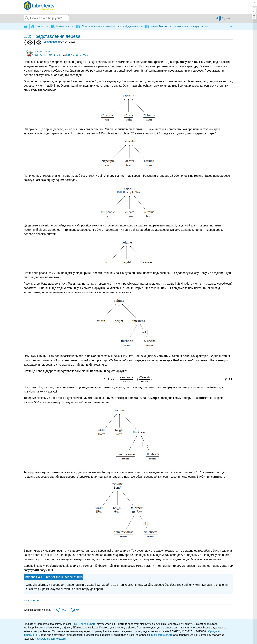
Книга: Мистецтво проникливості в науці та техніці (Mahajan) (185, 26)
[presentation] (128, 379)
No (77, 610)
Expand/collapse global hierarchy (28, 27)
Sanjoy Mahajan (43, 51)
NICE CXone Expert (84, 624)
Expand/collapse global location (231, 26)
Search (27, 18)
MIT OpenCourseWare (77, 55)
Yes (63, 610)
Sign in (226, 18)
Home (38, 26)
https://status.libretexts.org (50, 639)
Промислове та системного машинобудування (108, 26)
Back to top (30, 600)
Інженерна (60, 26)
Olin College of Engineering (49, 55)
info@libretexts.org (162, 635)
